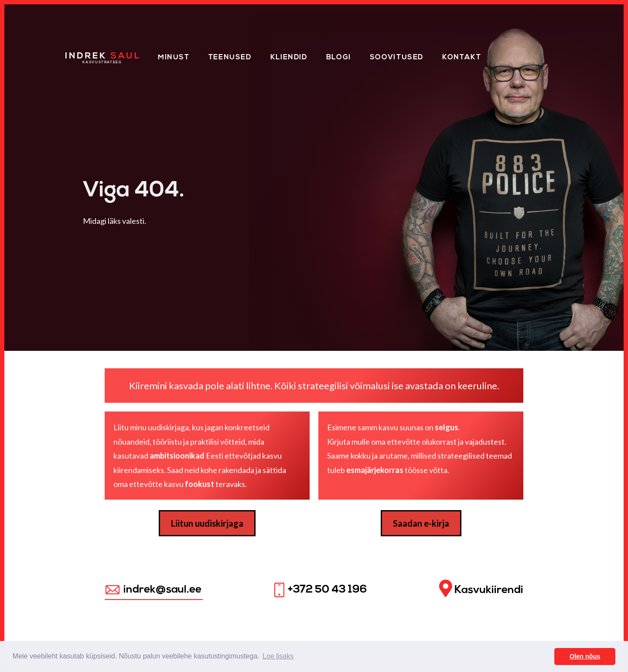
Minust (174, 58)
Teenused (230, 58)
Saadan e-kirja (421, 523)
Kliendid (289, 58)
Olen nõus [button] (585, 656)
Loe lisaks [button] (278, 656)
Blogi (339, 58)
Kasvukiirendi (481, 589)
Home (77, 56)
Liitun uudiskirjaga (207, 523)
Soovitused (397, 58)
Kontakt (462, 58)
